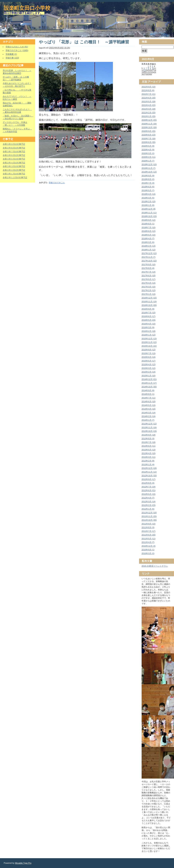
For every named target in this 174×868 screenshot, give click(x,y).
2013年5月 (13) (149, 450)
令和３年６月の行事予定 (14, 155)
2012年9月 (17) (149, 479)
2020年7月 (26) (149, 139)
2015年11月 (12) (149, 342)
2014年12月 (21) (149, 379)
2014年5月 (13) (149, 405)
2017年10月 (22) (149, 261)
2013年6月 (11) (149, 446)
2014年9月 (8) (148, 390)
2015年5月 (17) (149, 361)
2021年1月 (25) (149, 116)
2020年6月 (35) (149, 142)
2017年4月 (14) (149, 283)
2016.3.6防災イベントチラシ (155, 566)
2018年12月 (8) (149, 209)
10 (153, 68)
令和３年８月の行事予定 (14, 148)
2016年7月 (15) (149, 313)
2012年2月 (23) (149, 505)
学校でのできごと (57, 183)
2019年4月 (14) (149, 194)
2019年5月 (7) (148, 190)
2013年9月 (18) (149, 435)
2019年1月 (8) (148, 205)
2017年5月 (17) (149, 279)
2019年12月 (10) (149, 164)
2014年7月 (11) (149, 398)
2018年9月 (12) (149, 220)
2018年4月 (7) (148, 239)
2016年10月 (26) (149, 305)
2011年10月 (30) (149, 520)
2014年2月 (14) (149, 416)
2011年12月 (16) (149, 513)
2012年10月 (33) (149, 476)
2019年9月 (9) (148, 176)
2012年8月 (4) (148, 483)
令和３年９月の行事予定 (14, 144)
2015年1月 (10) (149, 376)
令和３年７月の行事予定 (14, 151)
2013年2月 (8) (148, 461)
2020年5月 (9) (148, 146)
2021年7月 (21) (149, 94)
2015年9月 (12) (149, 350)
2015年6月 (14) (149, 357)
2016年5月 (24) (149, 320)
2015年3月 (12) (149, 368)
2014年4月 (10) (149, 409)
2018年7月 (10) (149, 227)
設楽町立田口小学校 (27, 8)
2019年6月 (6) (148, 187)
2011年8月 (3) (148, 527)
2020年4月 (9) (148, 150)
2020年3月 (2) (148, 153)
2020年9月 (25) (149, 131)
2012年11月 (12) (149, 472)
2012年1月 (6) (148, 509)
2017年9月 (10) (149, 264)
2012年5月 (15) (149, 494)
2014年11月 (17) (149, 383)
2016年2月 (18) (149, 331)
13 (145, 70)
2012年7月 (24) (149, 487)
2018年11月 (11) (149, 213)
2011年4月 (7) (148, 542)
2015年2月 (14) (149, 372)
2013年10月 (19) (149, 431)
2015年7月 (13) (149, 353)
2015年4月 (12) (149, 364)
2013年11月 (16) (149, 427)
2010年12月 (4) (149, 546)
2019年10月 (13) (149, 172)
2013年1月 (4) (148, 464)
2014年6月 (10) (149, 401)
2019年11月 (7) (149, 168)
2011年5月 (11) (149, 539)
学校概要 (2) (11, 54)
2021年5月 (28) (149, 101)
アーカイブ (154, 82)
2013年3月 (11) (149, 457)
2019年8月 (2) (148, 179)
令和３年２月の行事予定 (14, 170)
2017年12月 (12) (149, 253)
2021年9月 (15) (149, 87)
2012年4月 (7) (148, 498)
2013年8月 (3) (148, 439)
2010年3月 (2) (148, 553)
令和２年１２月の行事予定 (15, 177)
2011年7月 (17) (149, 531)
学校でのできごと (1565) (17, 50)
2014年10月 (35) (149, 387)
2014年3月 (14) (149, 413)
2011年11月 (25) (149, 516)
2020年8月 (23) (149, 135)
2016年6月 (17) (149, 316)
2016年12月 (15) (149, 298)
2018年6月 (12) (149, 231)
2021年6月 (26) (149, 98)
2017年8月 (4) (148, 268)
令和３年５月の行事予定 (14, 159)
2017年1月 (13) (149, 294)
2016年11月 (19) (149, 301)
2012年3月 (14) (149, 502)
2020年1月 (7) (148, 161)
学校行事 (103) (12, 58)
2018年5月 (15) (149, 235)
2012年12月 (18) (149, 468)
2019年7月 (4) (148, 183)
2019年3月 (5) (148, 198)
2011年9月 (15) (149, 524)
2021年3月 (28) (149, 109)
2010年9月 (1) (148, 550)
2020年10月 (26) (149, 127)
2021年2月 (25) (149, 113)
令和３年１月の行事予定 (14, 174)
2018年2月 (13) (149, 246)
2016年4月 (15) (149, 324)
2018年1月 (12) (149, 250)
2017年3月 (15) (149, 287)
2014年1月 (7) (148, 420)
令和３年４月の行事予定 (14, 163)
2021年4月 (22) (149, 105)
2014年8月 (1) (148, 394)
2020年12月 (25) (149, 120)
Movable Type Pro (23, 863)
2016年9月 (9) (148, 309)
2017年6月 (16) (149, 276)
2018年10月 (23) (149, 216)
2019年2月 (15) (149, 201)
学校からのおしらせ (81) (17, 47)
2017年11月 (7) (149, 257)
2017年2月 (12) (149, 290)
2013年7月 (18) (149, 442)
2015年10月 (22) (149, 346)
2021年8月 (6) (148, 90)
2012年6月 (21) (149, 490)
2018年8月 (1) (148, 224)
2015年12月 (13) (149, 339)
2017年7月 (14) (149, 272)
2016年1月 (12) (149, 335)
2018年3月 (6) (148, 242)
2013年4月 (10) (149, 453)
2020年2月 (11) (149, 157)
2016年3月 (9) (148, 327)
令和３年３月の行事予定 (14, 166)
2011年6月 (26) (149, 535)
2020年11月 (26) (149, 124)
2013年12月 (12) (149, 424)
